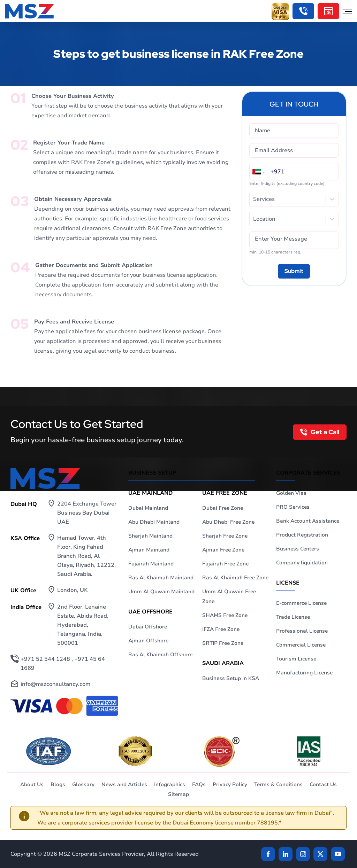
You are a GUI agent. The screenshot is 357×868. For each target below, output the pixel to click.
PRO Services (293, 507)
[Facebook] (268, 854)
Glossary (83, 784)
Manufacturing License (304, 673)
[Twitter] (320, 854)
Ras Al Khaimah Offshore (160, 655)
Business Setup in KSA (231, 678)
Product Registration (302, 535)
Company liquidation (302, 563)
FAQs (199, 784)
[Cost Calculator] (328, 11)
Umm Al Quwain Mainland (161, 592)
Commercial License (301, 645)
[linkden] (286, 854)
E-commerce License (301, 603)
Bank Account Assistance (308, 521)
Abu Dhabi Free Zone (228, 522)
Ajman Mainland (149, 550)
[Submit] (294, 271)
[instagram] (303, 854)
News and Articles (124, 784)
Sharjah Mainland (150, 536)
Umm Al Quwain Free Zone (229, 596)
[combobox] (254, 199)
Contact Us (323, 784)
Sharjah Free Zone (225, 536)
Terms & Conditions (278, 784)
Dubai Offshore (148, 627)
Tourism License (296, 659)
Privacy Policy (230, 784)
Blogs (58, 784)
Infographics (170, 784)
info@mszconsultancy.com (55, 684)
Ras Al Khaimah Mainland (161, 578)
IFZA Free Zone (221, 629)
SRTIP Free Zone (223, 643)
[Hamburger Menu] (347, 11)
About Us (32, 784)
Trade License (293, 617)
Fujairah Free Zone (225, 564)
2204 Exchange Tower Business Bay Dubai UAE (87, 513)
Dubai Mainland (148, 508)
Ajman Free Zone (223, 550)
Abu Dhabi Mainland (154, 522)
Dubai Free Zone (223, 508)
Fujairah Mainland (151, 564)
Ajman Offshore (148, 641)
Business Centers (298, 549)
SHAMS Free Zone (225, 615)
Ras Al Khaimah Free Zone (235, 578)
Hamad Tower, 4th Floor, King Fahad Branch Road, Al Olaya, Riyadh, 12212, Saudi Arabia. (86, 556)
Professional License (302, 631)
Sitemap (178, 794)
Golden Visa (291, 493)
